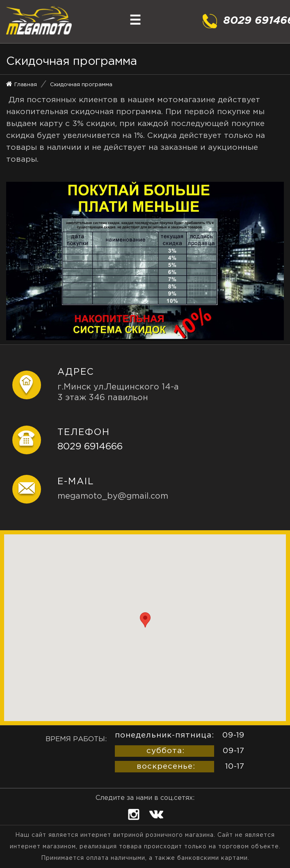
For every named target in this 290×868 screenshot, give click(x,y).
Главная (26, 85)
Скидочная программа (81, 85)
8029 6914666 (90, 447)
